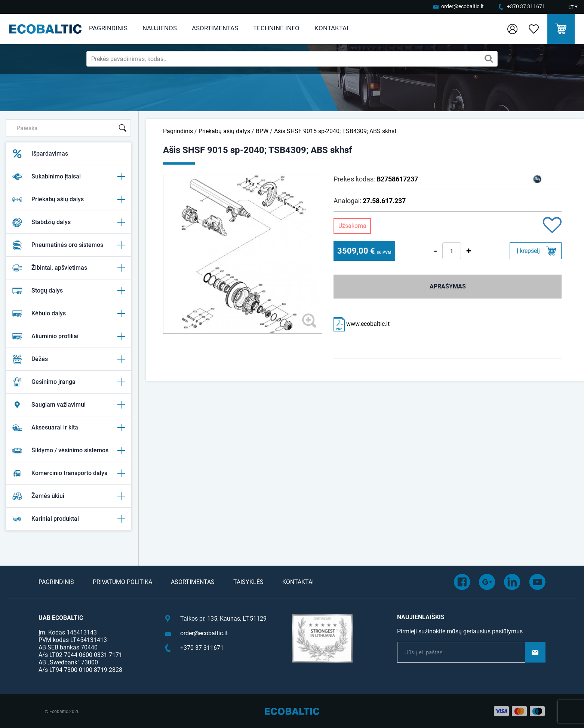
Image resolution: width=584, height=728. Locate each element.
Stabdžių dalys (68, 222)
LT (571, 7)
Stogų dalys (68, 291)
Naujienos (160, 28)
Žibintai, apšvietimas (68, 268)
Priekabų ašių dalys (68, 199)
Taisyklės (248, 582)
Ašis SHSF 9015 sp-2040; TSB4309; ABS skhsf (335, 131)
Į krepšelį (528, 251)
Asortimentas (215, 28)
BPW (262, 131)
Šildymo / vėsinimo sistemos (68, 450)
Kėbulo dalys (68, 313)
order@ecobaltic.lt (462, 6)
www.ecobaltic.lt (362, 324)
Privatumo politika (122, 582)
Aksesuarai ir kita (68, 428)
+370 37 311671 (526, 6)
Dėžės (68, 359)
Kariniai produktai (68, 519)
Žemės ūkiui (68, 496)
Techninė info (276, 28)
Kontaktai (331, 28)
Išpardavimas (40, 154)
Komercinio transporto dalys (68, 473)
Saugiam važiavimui (68, 405)
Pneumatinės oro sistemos (68, 245)
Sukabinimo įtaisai (68, 177)
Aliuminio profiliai (68, 336)
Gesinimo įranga (68, 382)
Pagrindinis (108, 28)
